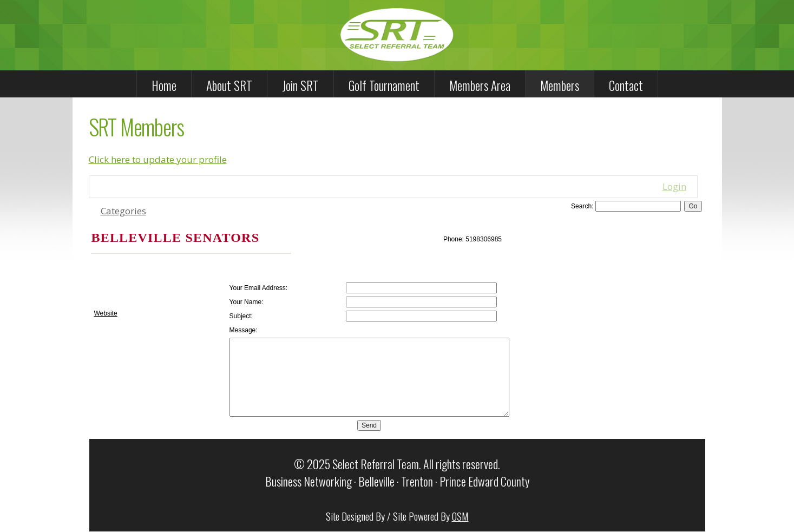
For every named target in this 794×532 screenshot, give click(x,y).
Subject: (241, 316)
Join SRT (300, 86)
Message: (244, 330)
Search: (582, 206)
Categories (123, 211)
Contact (626, 86)
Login (674, 186)
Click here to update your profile (158, 159)
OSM (460, 516)
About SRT (229, 86)
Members (560, 86)
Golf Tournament (384, 86)
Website (106, 313)
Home (164, 86)
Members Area (480, 86)
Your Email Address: (259, 288)
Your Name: (247, 302)
